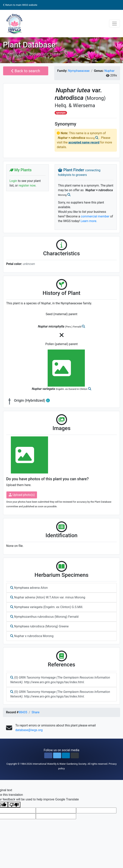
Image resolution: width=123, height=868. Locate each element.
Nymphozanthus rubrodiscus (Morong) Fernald (44, 617)
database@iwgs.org (29, 730)
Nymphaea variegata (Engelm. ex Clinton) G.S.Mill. (47, 607)
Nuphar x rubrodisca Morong (32, 636)
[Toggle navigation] (114, 24)
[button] (48, 755)
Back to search (26, 71)
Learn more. (89, 221)
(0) (60, 680)
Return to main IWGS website (20, 5)
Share (36, 712)
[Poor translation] (14, 805)
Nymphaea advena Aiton (29, 588)
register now (27, 185)
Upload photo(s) (22, 495)
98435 (23, 712)
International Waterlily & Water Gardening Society (59, 764)
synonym (61, 113)
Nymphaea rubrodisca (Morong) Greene (39, 626)
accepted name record (84, 142)
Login (13, 181)
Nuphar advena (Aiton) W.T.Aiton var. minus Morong (48, 597)
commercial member (95, 216)
